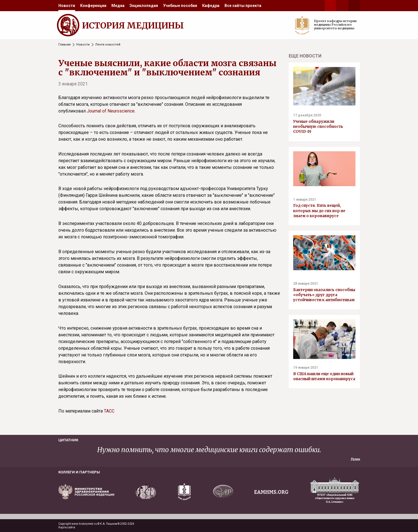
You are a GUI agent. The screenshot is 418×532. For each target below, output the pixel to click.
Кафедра (211, 6)
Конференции (93, 6)
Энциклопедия (144, 6)
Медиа (118, 6)
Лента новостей (108, 45)
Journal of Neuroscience (111, 111)
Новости (67, 6)
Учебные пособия (180, 6)
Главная (65, 45)
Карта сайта (67, 527)
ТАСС (109, 411)
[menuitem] (67, 6)
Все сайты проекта (243, 6)
